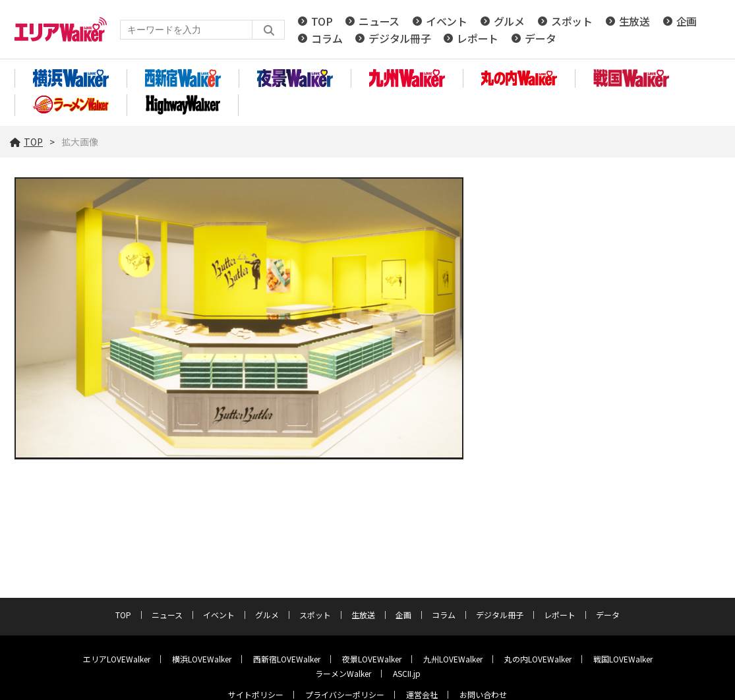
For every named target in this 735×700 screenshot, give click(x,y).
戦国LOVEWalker (623, 659)
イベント (447, 21)
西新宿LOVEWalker (287, 659)
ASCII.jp (407, 673)
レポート (478, 38)
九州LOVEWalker (453, 659)
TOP (322, 21)
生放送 (634, 21)
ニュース (379, 21)
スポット (572, 21)
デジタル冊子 (399, 38)
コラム (327, 38)
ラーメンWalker (343, 673)
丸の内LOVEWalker (538, 659)
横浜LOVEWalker (202, 659)
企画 (687, 21)
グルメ (509, 21)
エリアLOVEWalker (117, 659)
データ (540, 38)
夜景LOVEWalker (372, 659)
